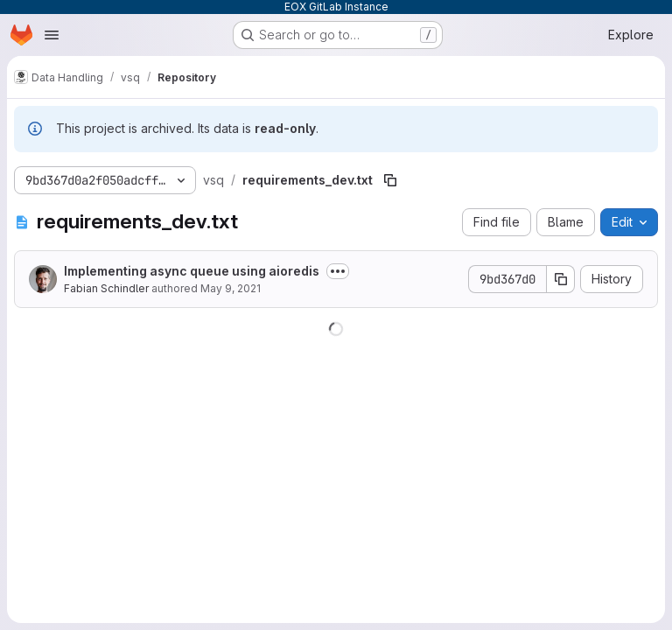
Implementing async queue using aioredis (192, 271)
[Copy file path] (390, 180)
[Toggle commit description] (338, 271)
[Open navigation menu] (52, 35)
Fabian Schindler (106, 288)
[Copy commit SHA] (561, 279)
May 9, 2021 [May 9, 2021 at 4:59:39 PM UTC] (231, 288)
